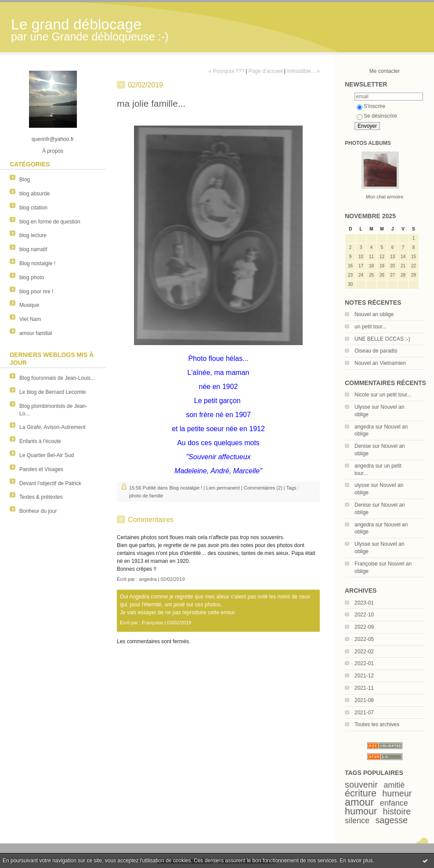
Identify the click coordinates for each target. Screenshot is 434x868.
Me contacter (385, 71)
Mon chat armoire (385, 197)
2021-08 (364, 700)
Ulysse (362, 407)
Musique (29, 305)
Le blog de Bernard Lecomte (52, 392)
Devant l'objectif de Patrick (50, 483)
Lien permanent (223, 488)
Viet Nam (30, 319)
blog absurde (34, 194)
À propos (53, 151)
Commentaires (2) (263, 488)
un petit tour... (371, 327)
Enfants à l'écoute (40, 441)
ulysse (362, 485)
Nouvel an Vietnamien (380, 363)
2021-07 (364, 713)
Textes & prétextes (41, 497)
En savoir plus (356, 861)
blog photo (32, 277)
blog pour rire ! (36, 292)
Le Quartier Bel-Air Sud (47, 455)
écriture (361, 793)
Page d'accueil (266, 71)
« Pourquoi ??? (226, 71)
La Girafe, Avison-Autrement (52, 427)
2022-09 (364, 627)
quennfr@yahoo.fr (53, 139)
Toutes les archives (377, 724)
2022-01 (364, 663)
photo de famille (146, 496)
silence (357, 821)
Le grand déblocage (76, 24)
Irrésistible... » (303, 71)
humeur (397, 793)
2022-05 (364, 639)
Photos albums (368, 143)
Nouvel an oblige (374, 314)
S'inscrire (371, 106)
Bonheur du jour (38, 511)
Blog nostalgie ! (37, 263)
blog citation (33, 208)
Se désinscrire (377, 116)
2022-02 (364, 652)
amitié (394, 785)
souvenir (361, 785)
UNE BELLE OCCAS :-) (382, 339)
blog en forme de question (50, 222)
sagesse (391, 820)
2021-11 (364, 688)
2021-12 (364, 676)
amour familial (36, 333)
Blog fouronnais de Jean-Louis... (57, 378)
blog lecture (33, 235)
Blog (25, 180)
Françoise (366, 564)
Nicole (362, 395)
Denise (363, 446)
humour (361, 811)
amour (359, 802)
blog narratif (33, 249)
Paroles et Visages (41, 469)
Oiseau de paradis (376, 351)
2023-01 (364, 603)
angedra (364, 427)
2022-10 (364, 615)
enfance (394, 803)
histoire (397, 811)
